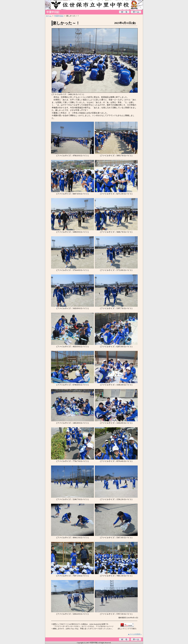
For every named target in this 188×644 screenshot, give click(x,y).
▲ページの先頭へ (135, 634)
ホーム (49, 16)
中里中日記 (59, 16)
